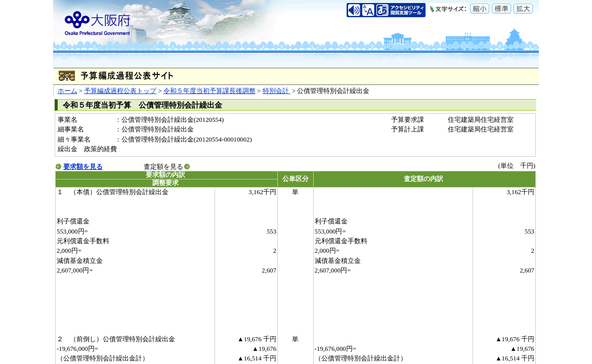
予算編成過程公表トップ (120, 91)
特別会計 (277, 91)
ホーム (68, 91)
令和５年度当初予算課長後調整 (209, 91)
